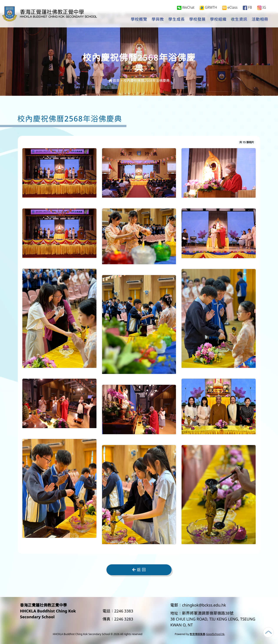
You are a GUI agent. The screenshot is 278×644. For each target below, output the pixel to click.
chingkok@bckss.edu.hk (204, 605)
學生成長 (177, 20)
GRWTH (208, 8)
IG (262, 8)
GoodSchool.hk (215, 634)
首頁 (114, 81)
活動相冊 (260, 20)
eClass (230, 8)
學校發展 (197, 20)
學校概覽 (139, 20)
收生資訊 (239, 20)
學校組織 (218, 20)
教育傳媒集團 (197, 634)
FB (247, 8)
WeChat (186, 8)
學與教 (158, 20)
